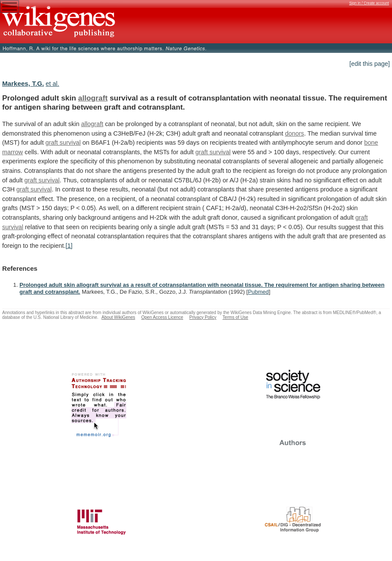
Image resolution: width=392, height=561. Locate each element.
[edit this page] (370, 64)
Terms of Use (235, 317)
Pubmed (258, 292)
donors (295, 133)
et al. (53, 84)
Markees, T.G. (23, 83)
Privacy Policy (203, 317)
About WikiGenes (118, 317)
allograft (93, 98)
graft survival (63, 143)
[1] (69, 246)
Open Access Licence (162, 317)
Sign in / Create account (369, 3)
